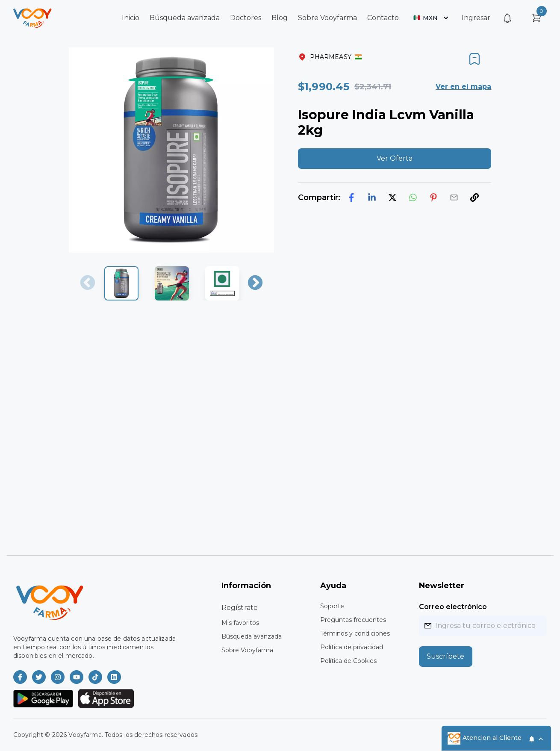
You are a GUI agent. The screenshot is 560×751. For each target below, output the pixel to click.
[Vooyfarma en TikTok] (95, 677)
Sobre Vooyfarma (327, 18)
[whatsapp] (413, 197)
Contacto (383, 18)
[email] (454, 197)
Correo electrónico (453, 607)
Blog (280, 18)
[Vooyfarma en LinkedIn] (114, 677)
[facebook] (351, 197)
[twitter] (392, 197)
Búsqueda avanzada (185, 18)
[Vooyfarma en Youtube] (77, 677)
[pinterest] (433, 197)
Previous (88, 283)
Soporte (332, 606)
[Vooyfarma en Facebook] (20, 677)
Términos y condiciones (355, 633)
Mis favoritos (240, 623)
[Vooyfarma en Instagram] (58, 677)
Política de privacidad (352, 647)
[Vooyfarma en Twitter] (39, 677)
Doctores (246, 18)
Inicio (131, 18)
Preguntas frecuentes (353, 620)
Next (255, 283)
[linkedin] (372, 197)
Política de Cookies (348, 661)
